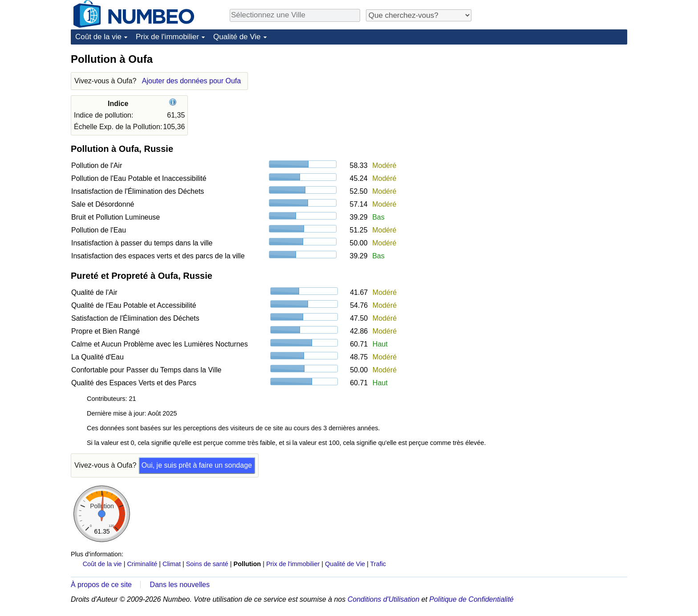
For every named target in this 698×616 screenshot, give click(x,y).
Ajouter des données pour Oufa (191, 81)
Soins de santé (207, 564)
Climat (172, 564)
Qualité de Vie (237, 37)
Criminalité (142, 564)
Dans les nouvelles (180, 585)
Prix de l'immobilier (167, 37)
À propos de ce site (101, 585)
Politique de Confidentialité (471, 599)
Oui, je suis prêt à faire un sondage (197, 465)
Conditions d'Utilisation (383, 599)
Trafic (378, 564)
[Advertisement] (560, 108)
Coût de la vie (98, 37)
